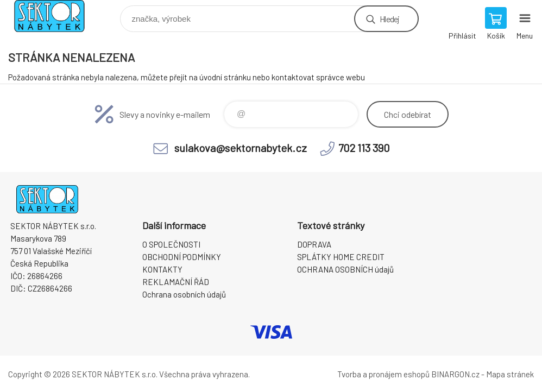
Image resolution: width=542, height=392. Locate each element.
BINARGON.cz (455, 374)
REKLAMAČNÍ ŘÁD (176, 282)
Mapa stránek (510, 374)
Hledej (389, 19)
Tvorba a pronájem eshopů (383, 374)
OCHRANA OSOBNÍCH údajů (345, 269)
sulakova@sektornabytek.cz (241, 148)
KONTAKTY (162, 269)
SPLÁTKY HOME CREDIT (341, 257)
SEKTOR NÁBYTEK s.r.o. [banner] (56, 16)
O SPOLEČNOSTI (171, 244)
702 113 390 (364, 148)
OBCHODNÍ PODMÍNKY (182, 257)
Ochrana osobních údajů (184, 294)
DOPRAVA (314, 244)
